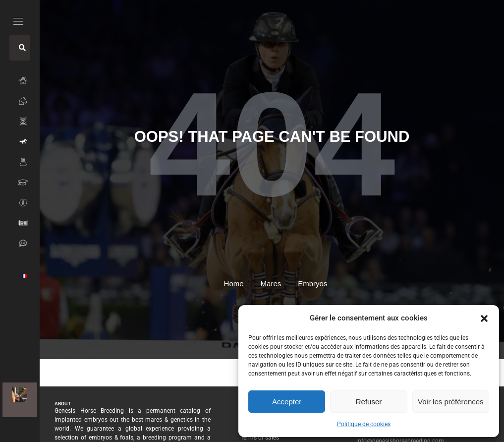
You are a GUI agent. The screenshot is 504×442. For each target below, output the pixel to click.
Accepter (287, 402)
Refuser (369, 402)
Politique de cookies (364, 424)
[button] (484, 318)
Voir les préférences (451, 402)
